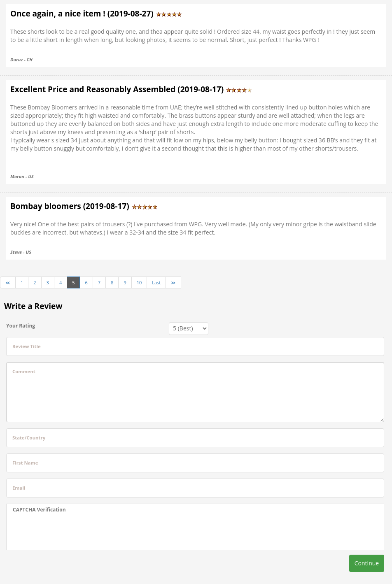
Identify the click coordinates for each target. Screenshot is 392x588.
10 (139, 282)
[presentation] (75, 532)
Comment (24, 371)
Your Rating (21, 326)
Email (19, 488)
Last (156, 282)
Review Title (27, 346)
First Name (25, 463)
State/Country (29, 438)
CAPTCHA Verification (39, 510)
